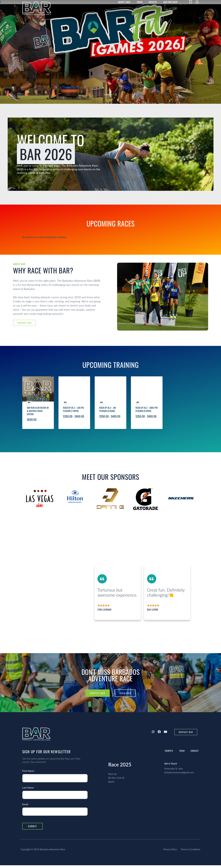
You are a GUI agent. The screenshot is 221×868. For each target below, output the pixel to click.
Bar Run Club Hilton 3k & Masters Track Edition (38, 422)
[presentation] (28, 512)
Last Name (28, 790)
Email (25, 807)
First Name (29, 774)
